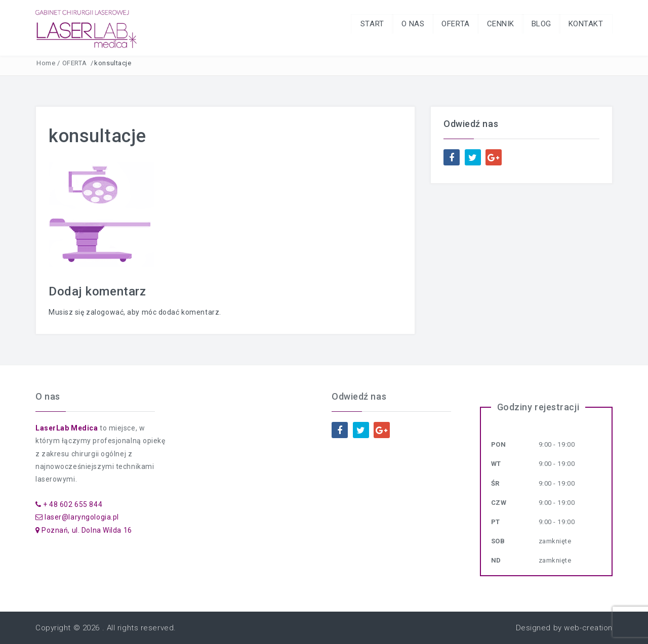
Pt (496, 522)
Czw (499, 503)
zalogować (105, 312)
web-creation (588, 628)
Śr (495, 483)
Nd (496, 560)
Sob (498, 541)
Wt (496, 464)
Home (46, 63)
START (365, 24)
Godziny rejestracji (538, 407)
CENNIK (497, 24)
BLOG (539, 24)
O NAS (407, 24)
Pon (499, 444)
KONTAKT (585, 24)
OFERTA (450, 24)
